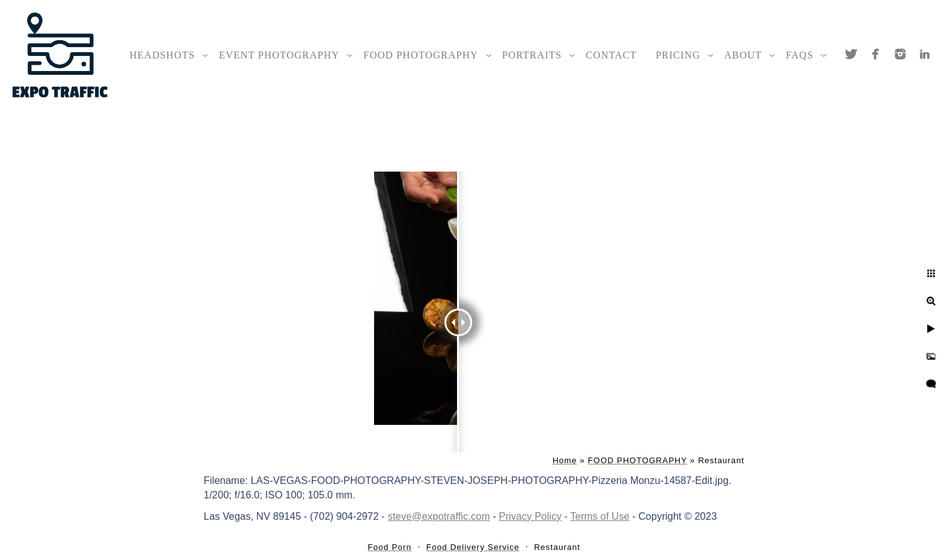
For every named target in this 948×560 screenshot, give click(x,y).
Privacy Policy (531, 516)
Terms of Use (600, 516)
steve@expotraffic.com (439, 516)
